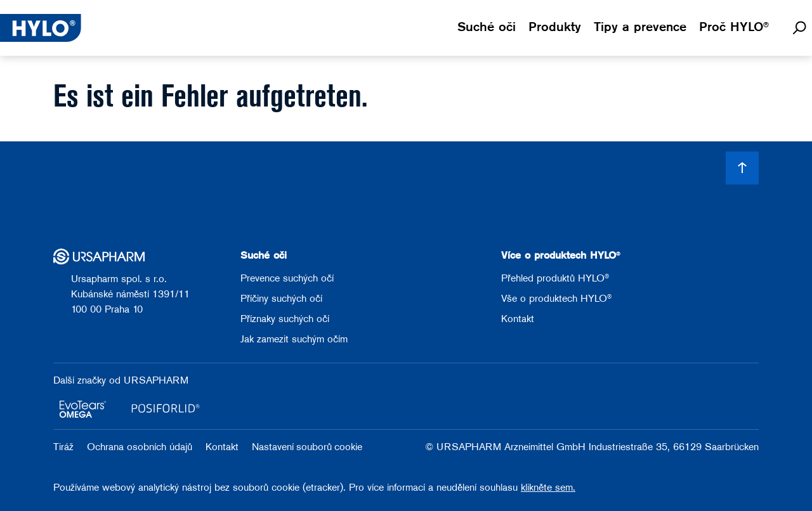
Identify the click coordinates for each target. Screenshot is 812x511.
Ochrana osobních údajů (141, 448)
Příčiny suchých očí (281, 299)
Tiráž (65, 448)
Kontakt (518, 320)
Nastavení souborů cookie (307, 448)
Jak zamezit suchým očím (294, 340)
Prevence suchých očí (287, 279)
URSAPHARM (156, 381)
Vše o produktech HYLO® (556, 299)
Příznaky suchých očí (285, 320)
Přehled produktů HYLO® (555, 279)
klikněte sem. (548, 488)
